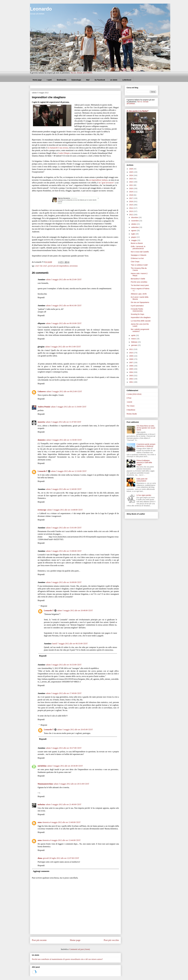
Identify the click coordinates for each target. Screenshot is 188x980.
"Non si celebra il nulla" (139, 265)
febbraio (134, 342)
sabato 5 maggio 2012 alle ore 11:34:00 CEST (69, 407)
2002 (131, 379)
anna (40, 822)
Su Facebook (100, 80)
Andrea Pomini (44, 407)
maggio (134, 240)
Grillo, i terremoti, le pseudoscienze (138, 247)
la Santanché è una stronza (58, 148)
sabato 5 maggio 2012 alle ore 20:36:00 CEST (65, 766)
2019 (131, 192)
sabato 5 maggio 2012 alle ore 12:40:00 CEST (64, 489)
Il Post (129, 398)
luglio (133, 234)
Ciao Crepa (135, 262)
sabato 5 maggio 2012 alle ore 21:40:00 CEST (63, 804)
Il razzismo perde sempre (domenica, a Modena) (146, 445)
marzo (134, 339)
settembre (135, 227)
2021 (131, 185)
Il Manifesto (131, 410)
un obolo (114, 80)
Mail (88, 80)
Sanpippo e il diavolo (139, 255)
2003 (131, 376)
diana (40, 858)
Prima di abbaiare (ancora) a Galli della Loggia (144, 462)
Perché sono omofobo (139, 282)
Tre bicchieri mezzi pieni (140, 285)
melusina (41, 804)
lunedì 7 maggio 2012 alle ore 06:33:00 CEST (70, 644)
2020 (131, 188)
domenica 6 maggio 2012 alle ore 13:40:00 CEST (62, 822)
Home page (37, 80)
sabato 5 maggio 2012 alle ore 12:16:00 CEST (69, 471)
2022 (131, 182)
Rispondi (41, 297)
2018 (131, 195)
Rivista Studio (132, 414)
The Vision (131, 406)
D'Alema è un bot (137, 258)
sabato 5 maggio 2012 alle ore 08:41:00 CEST (64, 306)
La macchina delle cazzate (141, 321)
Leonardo (41, 9)
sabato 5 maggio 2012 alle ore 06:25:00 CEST (64, 279)
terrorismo (74, 266)
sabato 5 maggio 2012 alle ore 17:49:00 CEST (64, 693)
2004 (131, 372)
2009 (131, 356)
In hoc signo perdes (144, 495)
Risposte (44, 606)
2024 (131, 175)
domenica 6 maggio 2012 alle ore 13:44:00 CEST (62, 840)
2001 (131, 382)
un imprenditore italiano (98, 180)
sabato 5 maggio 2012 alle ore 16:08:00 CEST (64, 582)
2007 (131, 363)
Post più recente (39, 940)
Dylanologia (76, 80)
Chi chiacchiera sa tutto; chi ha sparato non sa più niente (146, 428)
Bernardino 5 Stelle (138, 279)
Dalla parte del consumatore (142, 480)
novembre (135, 221)
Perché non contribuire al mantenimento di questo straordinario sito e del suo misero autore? (67, 959)
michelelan (42, 766)
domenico (42, 440)
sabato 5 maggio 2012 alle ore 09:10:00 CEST (64, 323)
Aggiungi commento (41, 871)
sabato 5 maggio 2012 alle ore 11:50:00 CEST (64, 440)
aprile (133, 335)
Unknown (42, 391)
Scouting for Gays (137, 314)
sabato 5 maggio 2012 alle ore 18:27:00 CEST (64, 748)
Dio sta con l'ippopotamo (140, 302)
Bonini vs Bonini (137, 243)
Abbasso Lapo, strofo (139, 294)
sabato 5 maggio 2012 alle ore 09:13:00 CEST (63, 347)
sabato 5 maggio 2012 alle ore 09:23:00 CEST (64, 391)
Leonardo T (43, 471)
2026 (131, 169)
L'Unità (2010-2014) (134, 394)
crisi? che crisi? (41, 266)
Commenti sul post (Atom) (80, 949)
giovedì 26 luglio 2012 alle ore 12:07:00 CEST (61, 858)
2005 (131, 369)
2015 (131, 205)
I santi (49, 80)
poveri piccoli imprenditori (58, 266)
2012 (131, 215)
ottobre (134, 224)
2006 (131, 366)
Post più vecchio (111, 940)
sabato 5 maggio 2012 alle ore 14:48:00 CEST (65, 510)
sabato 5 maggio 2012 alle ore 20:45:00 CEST (75, 730)
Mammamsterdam (45, 784)
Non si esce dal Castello (140, 252)
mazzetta (41, 422)
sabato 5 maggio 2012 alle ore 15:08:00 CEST (64, 551)
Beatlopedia (62, 80)
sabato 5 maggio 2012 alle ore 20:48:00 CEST (75, 610)
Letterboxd (127, 80)
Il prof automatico (137, 306)
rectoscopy (42, 510)
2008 (131, 359)
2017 (131, 198)
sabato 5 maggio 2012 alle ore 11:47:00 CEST (63, 422)
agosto (134, 231)
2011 (131, 349)
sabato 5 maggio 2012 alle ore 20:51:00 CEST (71, 784)
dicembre (135, 217)
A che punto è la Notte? (138, 111)
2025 (131, 172)
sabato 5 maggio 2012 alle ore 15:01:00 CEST (64, 528)
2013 (131, 211)
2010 (131, 353)
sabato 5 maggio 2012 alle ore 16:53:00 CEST (64, 665)
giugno (134, 237)
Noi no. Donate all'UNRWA (81, 73)
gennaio (134, 345)
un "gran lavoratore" (106, 183)
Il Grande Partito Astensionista (137, 310)
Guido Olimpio (64, 153)
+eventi (129, 402)
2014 (131, 208)
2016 (131, 202)
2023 (131, 179)
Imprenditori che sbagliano (141, 317)
